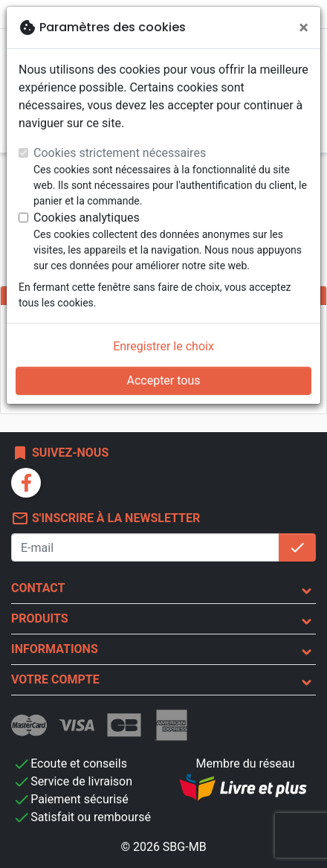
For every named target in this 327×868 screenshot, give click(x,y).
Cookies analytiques (87, 218)
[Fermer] (304, 28)
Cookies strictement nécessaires (120, 153)
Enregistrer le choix (163, 346)
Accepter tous (163, 380)
